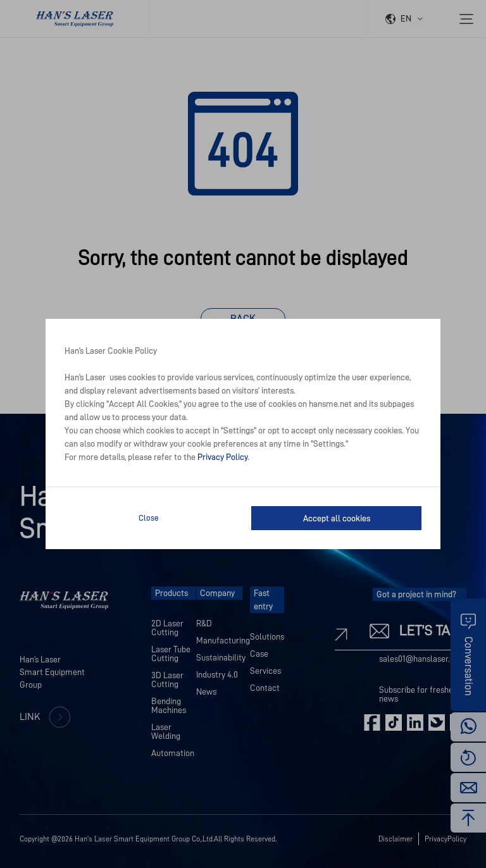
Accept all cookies (337, 518)
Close (149, 518)
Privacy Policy (222, 457)
